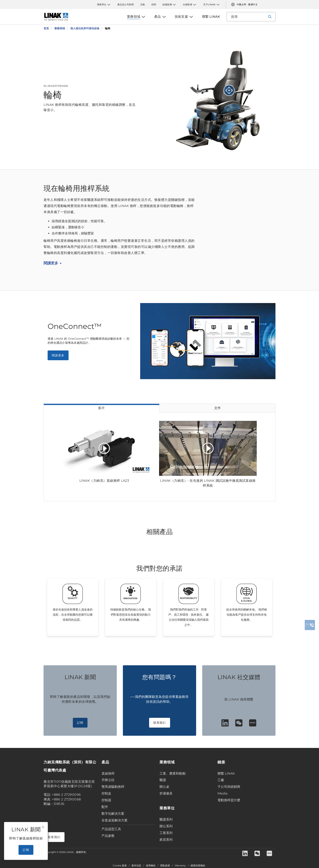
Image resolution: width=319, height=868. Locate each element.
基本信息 (136, 866)
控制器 (106, 800)
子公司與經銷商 (229, 787)
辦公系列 (166, 826)
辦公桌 (164, 787)
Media (222, 793)
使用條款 (151, 866)
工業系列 (166, 833)
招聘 (154, 4)
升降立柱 (108, 780)
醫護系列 (166, 819)
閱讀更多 (51, 263)
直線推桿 (108, 773)
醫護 (163, 780)
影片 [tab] (102, 408)
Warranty (180, 866)
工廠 (221, 780)
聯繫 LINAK (226, 773)
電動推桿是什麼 (229, 800)
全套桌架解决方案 (115, 820)
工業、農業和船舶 (173, 773)
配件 (105, 807)
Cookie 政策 (120, 866)
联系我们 (160, 723)
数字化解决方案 (113, 814)
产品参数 (108, 836)
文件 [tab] (217, 408)
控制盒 (106, 793)
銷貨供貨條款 (198, 866)
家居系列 (166, 840)
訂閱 (80, 723)
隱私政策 (165, 866)
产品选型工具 (111, 829)
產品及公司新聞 (126, 4)
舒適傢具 (166, 793)
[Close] (43, 827)
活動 (143, 4)
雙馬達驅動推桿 (113, 787)
